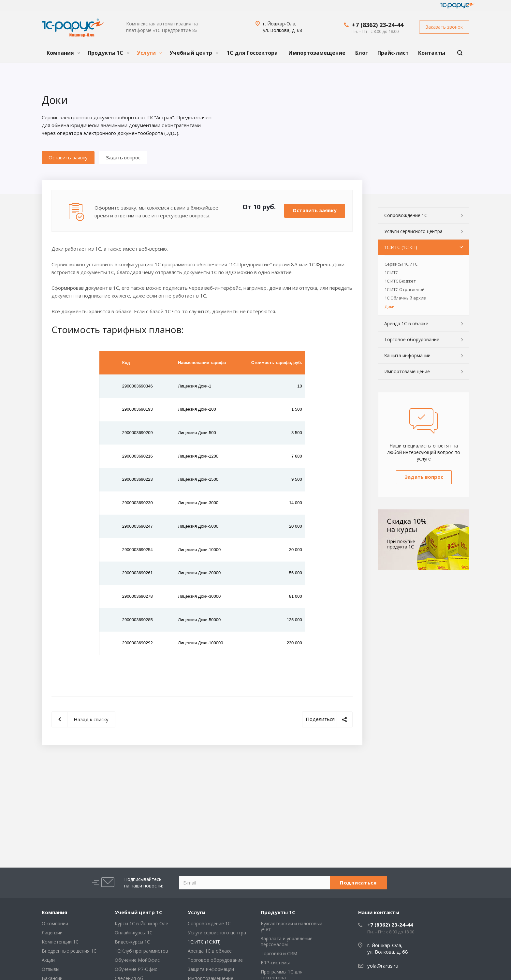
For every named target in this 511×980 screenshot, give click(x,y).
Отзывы (51, 969)
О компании (55, 923)
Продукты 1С (109, 53)
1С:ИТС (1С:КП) (401, 247)
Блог (362, 53)
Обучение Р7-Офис (136, 969)
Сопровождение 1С (406, 215)
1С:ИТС (391, 272)
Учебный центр (194, 53)
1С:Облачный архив (405, 298)
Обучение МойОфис (137, 960)
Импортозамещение (317, 53)
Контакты (432, 53)
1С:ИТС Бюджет (400, 281)
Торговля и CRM (279, 953)
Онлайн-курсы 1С (134, 933)
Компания (63, 53)
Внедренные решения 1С (69, 951)
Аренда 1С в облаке (406, 323)
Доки (390, 306)
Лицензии (52, 933)
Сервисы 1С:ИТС (401, 264)
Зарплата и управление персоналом (287, 941)
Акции (48, 960)
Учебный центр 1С (139, 912)
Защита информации (407, 355)
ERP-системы (275, 963)
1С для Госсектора (252, 53)
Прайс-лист (393, 53)
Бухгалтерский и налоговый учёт (292, 926)
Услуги (149, 53)
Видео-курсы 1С (132, 942)
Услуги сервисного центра (413, 231)
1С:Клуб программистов (141, 951)
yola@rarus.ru (383, 966)
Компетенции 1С (60, 942)
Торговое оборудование (412, 339)
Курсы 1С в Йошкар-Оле (141, 923)
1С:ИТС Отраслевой (405, 289)
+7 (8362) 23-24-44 (378, 25)
